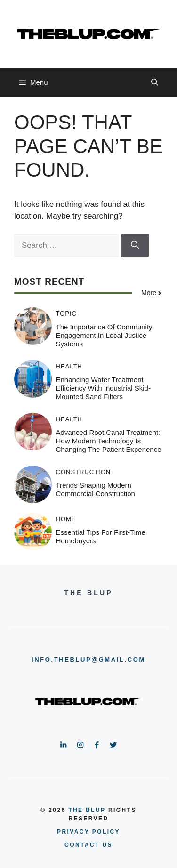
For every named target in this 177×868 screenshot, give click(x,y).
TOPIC (67, 314)
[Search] (135, 246)
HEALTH (69, 366)
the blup (87, 810)
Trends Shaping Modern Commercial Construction (96, 489)
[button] (155, 82)
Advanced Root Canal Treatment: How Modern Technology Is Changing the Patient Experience (109, 441)
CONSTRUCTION (84, 472)
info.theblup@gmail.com (88, 659)
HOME (66, 519)
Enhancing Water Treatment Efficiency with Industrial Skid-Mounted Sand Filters (103, 388)
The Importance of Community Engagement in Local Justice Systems (104, 335)
